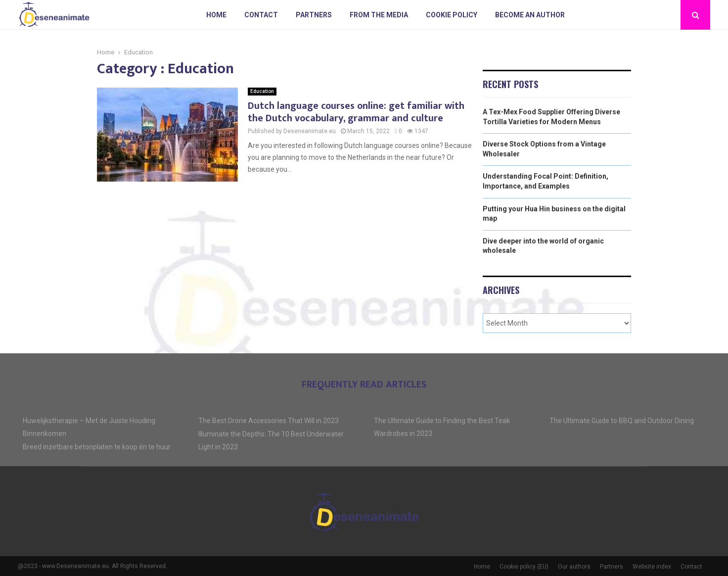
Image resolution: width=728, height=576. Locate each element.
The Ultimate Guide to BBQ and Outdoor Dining (622, 421)
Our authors (574, 567)
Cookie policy (452, 15)
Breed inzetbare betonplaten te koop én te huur (97, 447)
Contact (261, 15)
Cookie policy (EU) (524, 567)
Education (262, 91)
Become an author (530, 15)
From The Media (379, 15)
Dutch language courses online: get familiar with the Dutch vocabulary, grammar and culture (356, 112)
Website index (652, 567)
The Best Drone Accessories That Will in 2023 (269, 421)
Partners (314, 15)
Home (216, 15)
